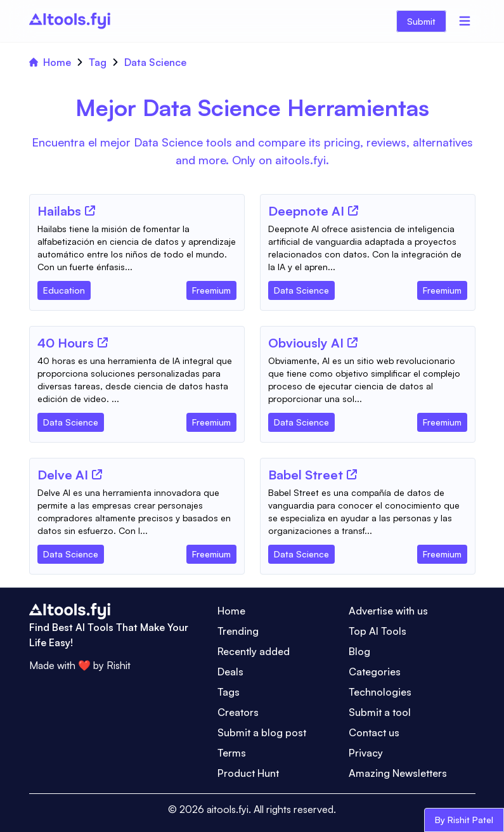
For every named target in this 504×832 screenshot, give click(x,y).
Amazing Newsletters (398, 773)
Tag (98, 62)
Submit (421, 21)
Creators (238, 712)
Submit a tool (380, 712)
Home (50, 62)
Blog (359, 651)
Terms (232, 753)
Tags (229, 692)
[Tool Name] (59, 212)
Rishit (119, 665)
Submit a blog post (262, 732)
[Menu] (465, 21)
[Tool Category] (64, 288)
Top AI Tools (378, 631)
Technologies (380, 692)
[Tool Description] (137, 248)
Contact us (374, 732)
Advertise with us (388, 611)
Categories (375, 672)
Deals (230, 672)
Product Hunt (248, 773)
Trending (238, 631)
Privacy (366, 753)
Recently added (254, 651)
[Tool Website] (90, 211)
